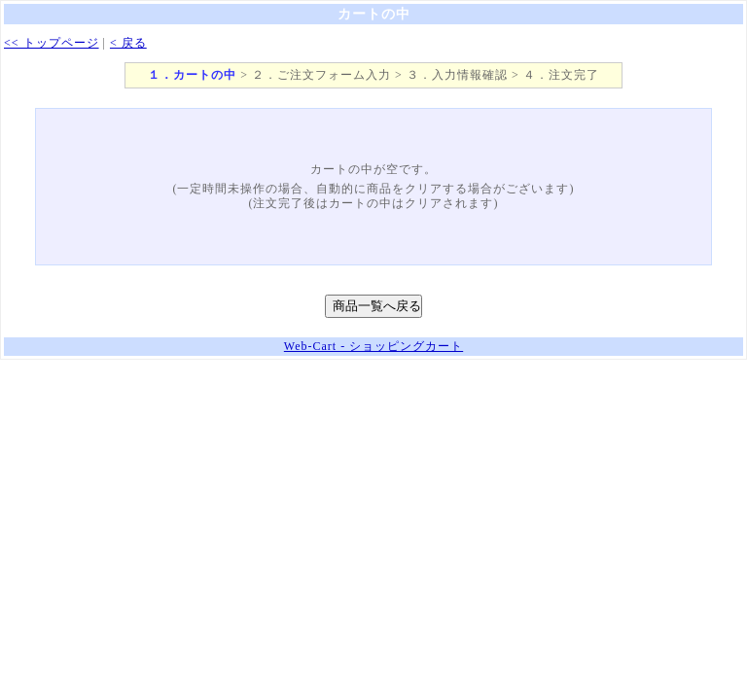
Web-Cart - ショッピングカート (373, 346)
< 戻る (128, 43)
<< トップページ (52, 43)
